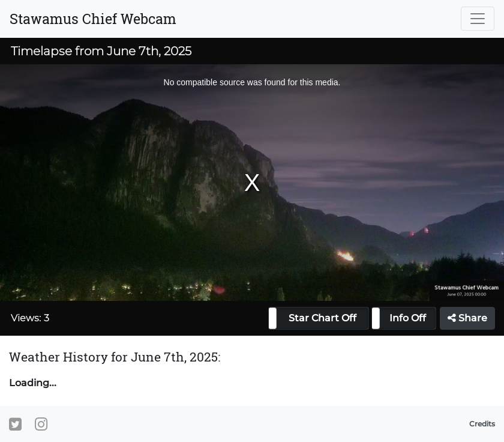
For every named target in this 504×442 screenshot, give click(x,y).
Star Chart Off (322, 318)
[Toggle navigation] (478, 19)
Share (467, 318)
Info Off (408, 318)
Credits (482, 424)
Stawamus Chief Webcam (93, 19)
